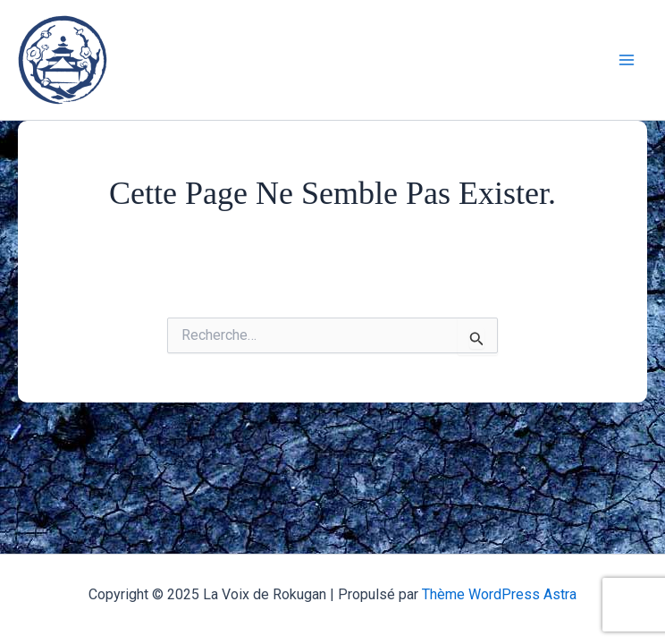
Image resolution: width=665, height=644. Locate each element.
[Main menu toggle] (627, 60)
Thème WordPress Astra (499, 594)
